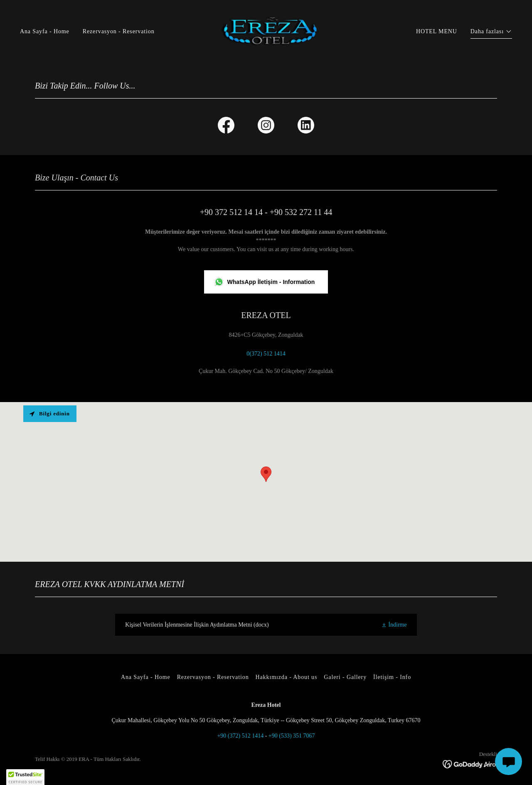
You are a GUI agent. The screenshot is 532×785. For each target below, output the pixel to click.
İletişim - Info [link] (392, 677)
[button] (491, 33)
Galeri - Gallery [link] (345, 677)
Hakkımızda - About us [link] (287, 677)
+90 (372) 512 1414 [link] (240, 736)
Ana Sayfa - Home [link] (45, 31)
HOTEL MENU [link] (437, 31)
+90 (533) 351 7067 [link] (292, 736)
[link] (266, 31)
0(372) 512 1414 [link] (266, 354)
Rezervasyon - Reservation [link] (119, 31)
